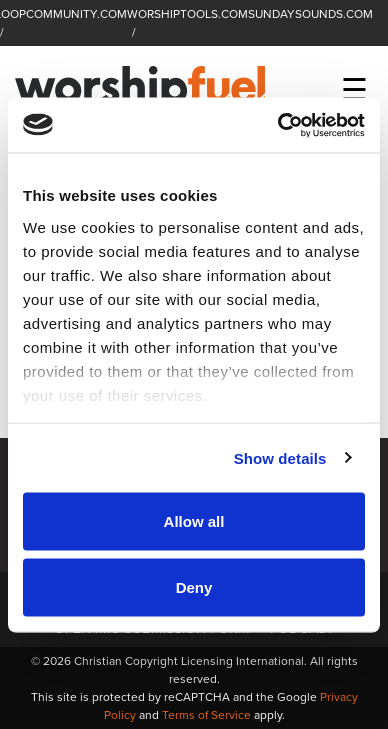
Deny (194, 586)
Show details (280, 457)
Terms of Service (206, 715)
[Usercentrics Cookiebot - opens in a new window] (278, 125)
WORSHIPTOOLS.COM (187, 14)
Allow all (194, 521)
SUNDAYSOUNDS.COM (310, 14)
